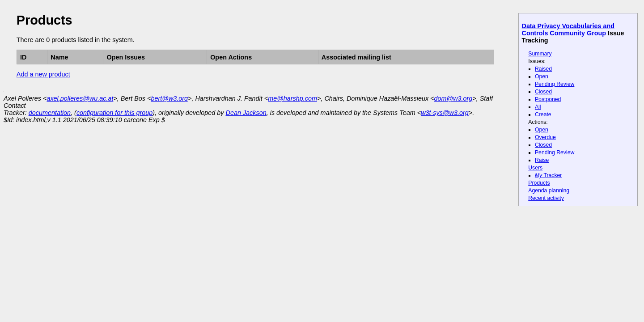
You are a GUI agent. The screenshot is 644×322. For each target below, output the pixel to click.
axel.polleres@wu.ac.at (80, 98)
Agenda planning (549, 191)
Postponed (548, 99)
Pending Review (555, 84)
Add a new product (43, 74)
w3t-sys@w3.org (445, 113)
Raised (543, 69)
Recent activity (546, 198)
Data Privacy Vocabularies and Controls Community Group (568, 30)
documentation (50, 113)
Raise (542, 160)
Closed (543, 92)
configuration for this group (114, 113)
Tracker (549, 175)
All (538, 107)
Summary (540, 54)
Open (542, 76)
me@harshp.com (292, 98)
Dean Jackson (246, 113)
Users (535, 168)
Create (543, 114)
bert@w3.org (169, 98)
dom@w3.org (453, 98)
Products (539, 183)
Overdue (545, 137)
